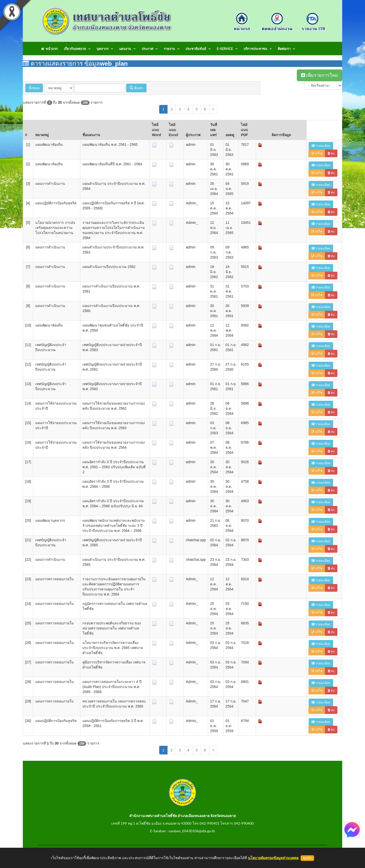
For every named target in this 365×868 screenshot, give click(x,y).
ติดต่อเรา (284, 49)
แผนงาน (125, 49)
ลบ (331, 153)
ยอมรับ (307, 858)
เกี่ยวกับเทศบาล (75, 49)
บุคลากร (103, 49)
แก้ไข (317, 153)
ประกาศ (147, 49)
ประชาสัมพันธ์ (196, 49)
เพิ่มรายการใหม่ (320, 75)
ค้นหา (136, 88)
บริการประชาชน (255, 49)
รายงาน (169, 49)
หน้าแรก (49, 49)
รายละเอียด (321, 146)
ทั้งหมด (34, 88)
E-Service (225, 49)
